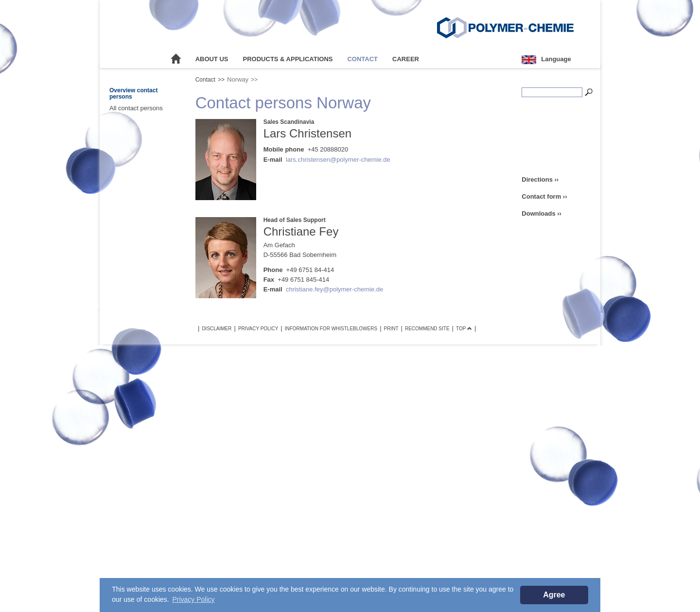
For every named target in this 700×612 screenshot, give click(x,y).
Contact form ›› (544, 196)
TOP (464, 329)
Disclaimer (217, 329)
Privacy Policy (258, 329)
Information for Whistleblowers (331, 329)
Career (406, 59)
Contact (362, 59)
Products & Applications (288, 59)
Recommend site (427, 329)
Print (391, 329)
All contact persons (136, 108)
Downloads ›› (542, 213)
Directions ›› (540, 179)
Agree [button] (554, 595)
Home (176, 59)
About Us (212, 59)
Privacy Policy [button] (193, 599)
